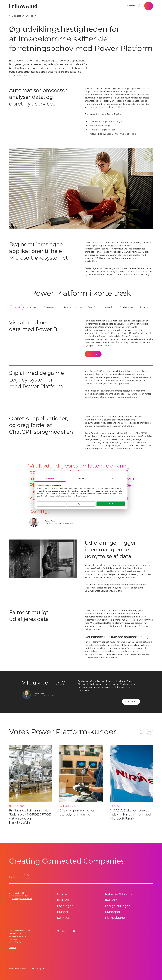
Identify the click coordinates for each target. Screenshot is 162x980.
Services (63, 918)
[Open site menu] (149, 6)
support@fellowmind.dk (22, 899)
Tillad (111, 504)
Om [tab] (112, 479)
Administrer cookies (17, 969)
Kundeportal (115, 912)
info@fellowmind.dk (20, 896)
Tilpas (81, 504)
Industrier (65, 900)
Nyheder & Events (119, 894)
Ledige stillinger (117, 906)
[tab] (17, 307)
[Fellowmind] (24, 6)
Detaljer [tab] (81, 479)
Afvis (51, 504)
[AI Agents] (131, 6)
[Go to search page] (139, 6)
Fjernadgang (115, 918)
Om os (62, 894)
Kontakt (12, 948)
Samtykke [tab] (50, 479)
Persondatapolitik (38, 969)
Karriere (111, 900)
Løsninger (65, 906)
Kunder (63, 912)
